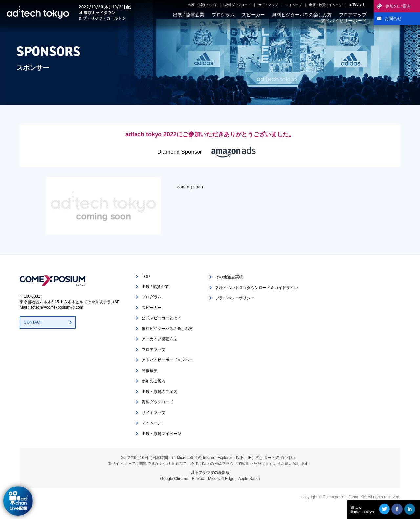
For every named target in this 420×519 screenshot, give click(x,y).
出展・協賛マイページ (325, 5)
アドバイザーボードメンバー (167, 360)
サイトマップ (268, 5)
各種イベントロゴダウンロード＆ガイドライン (257, 288)
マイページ (294, 5)
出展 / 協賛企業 (189, 15)
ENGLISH (357, 4)
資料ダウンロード (238, 5)
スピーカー (253, 15)
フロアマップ (353, 15)
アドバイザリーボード (344, 21)
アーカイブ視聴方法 (159, 339)
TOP (146, 277)
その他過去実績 (229, 277)
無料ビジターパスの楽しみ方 (302, 15)
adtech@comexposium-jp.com (57, 307)
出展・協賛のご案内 (159, 392)
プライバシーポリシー (235, 298)
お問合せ (393, 19)
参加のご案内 (398, 6)
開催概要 (150, 371)
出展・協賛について (202, 5)
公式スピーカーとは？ (161, 318)
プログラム (223, 15)
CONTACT (33, 322)
